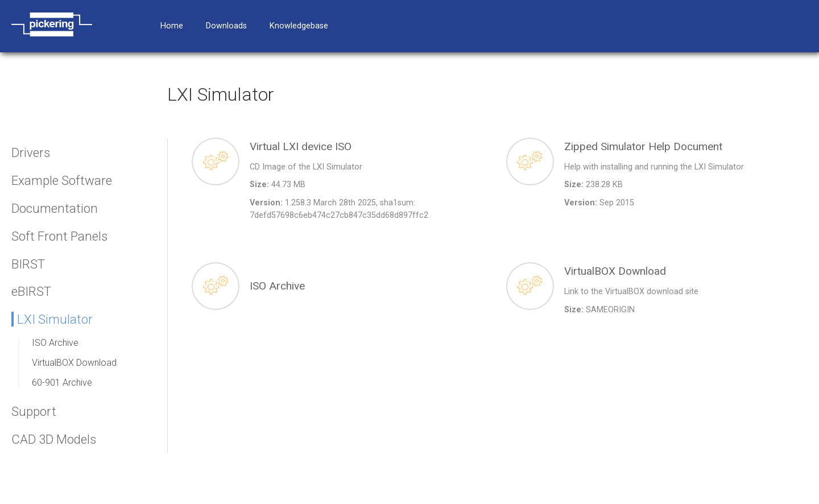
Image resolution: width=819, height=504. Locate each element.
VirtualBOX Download (74, 363)
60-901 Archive (62, 383)
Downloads (226, 26)
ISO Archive (55, 343)
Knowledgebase (299, 26)
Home (172, 26)
